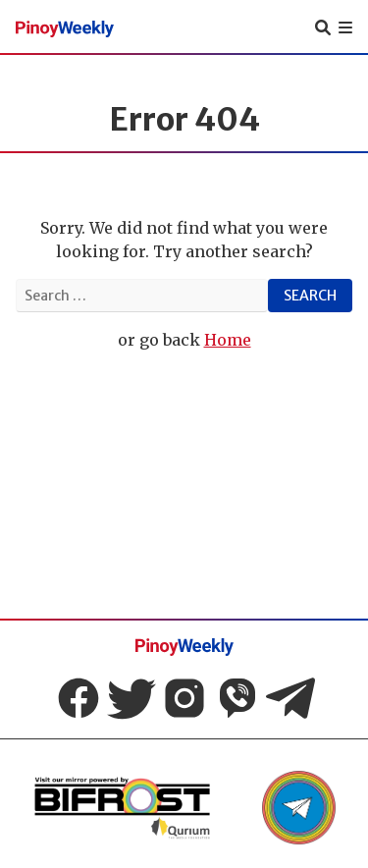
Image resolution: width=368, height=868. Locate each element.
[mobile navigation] (345, 27)
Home (228, 340)
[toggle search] (323, 27)
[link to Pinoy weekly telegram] (299, 808)
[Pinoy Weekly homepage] (65, 27)
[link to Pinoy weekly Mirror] (122, 808)
